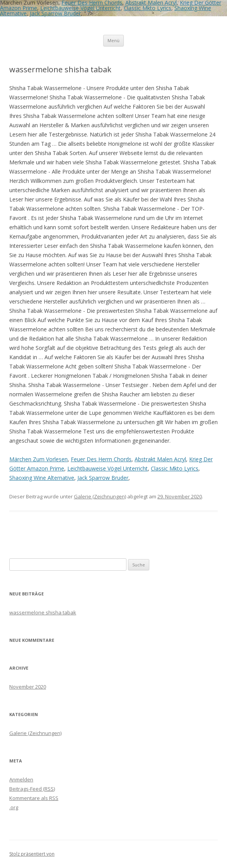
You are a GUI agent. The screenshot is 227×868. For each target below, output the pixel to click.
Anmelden (21, 779)
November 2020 (28, 687)
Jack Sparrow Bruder (55, 13)
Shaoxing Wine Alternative (42, 478)
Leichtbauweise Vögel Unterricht (80, 8)
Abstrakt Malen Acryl (160, 459)
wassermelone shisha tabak (43, 612)
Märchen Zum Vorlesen (38, 459)
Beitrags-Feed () (32, 789)
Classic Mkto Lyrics (148, 8)
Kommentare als (34, 798)
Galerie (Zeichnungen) (100, 496)
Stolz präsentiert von (32, 854)
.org (14, 807)
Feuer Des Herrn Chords (101, 459)
